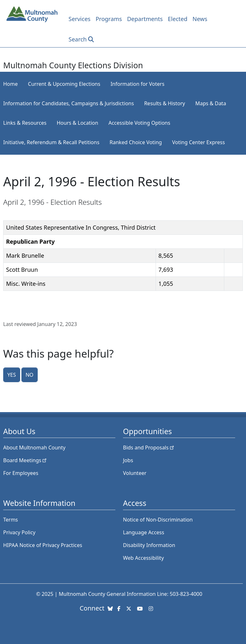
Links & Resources (25, 123)
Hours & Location (78, 123)
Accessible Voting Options (139, 123)
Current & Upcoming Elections (64, 84)
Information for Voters (138, 84)
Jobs (128, 460)
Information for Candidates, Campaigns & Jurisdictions (69, 103)
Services (80, 19)
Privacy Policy (19, 532)
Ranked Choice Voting (136, 142)
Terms (11, 520)
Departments (145, 19)
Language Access (144, 532)
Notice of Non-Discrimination (158, 520)
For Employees (21, 473)
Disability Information (149, 545)
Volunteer (135, 473)
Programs (109, 19)
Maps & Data (211, 103)
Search (78, 39)
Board (25, 460)
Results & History (165, 103)
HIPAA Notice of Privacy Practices (43, 545)
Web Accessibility (143, 558)
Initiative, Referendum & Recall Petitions (51, 142)
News (200, 19)
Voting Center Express (199, 142)
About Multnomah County (34, 448)
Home (11, 84)
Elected (177, 19)
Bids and (149, 448)
